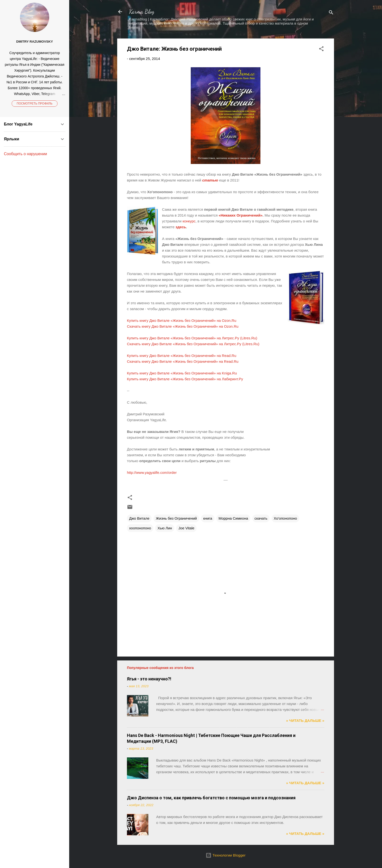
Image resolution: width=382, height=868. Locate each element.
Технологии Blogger (226, 855)
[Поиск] (331, 13)
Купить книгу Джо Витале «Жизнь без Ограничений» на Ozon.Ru (182, 320)
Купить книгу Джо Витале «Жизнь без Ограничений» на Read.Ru (182, 356)
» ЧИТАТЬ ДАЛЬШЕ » (305, 720)
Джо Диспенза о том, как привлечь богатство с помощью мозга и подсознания (211, 798)
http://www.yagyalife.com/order (152, 472)
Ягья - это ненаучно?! (149, 679)
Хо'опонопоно (286, 518)
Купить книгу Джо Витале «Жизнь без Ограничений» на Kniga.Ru (182, 373)
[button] (321, 50)
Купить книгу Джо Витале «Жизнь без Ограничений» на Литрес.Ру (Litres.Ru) (192, 338)
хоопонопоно (140, 528)
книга (208, 518)
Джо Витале (139, 518)
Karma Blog (142, 12)
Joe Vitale (186, 528)
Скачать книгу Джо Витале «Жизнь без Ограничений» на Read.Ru (183, 361)
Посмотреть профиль (35, 104)
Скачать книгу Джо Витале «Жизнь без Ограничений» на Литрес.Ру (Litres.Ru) (193, 344)
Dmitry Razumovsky (35, 42)
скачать (261, 518)
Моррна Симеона (233, 518)
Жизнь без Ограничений (176, 518)
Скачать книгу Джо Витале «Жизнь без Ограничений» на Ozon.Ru (183, 326)
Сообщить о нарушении (25, 154)
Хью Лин (165, 528)
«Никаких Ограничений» (240, 215)
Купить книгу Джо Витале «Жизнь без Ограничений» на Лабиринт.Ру (185, 379)
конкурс (189, 221)
